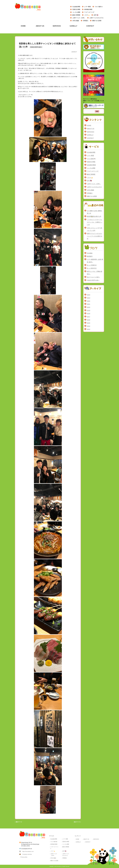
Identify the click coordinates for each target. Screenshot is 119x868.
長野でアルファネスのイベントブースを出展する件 (95, 236)
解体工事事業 (76, 15)
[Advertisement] (94, 362)
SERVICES (91, 132)
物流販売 (90, 256)
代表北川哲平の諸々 (36, 47)
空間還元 (86, 21)
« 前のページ (18, 822)
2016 (89, 320)
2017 (89, 317)
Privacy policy (24, 857)
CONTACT (90, 138)
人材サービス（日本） (79, 18)
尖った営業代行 (92, 265)
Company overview (27, 854)
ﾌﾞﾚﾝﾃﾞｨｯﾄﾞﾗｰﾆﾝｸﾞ (89, 12)
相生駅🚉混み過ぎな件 (94, 216)
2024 (89, 295)
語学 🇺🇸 (96, 15)
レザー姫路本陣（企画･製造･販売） (95, 261)
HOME (89, 125)
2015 (89, 323)
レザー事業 (87, 7)
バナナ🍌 (87, 15)
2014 (89, 326)
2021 (89, 304)
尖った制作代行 (92, 268)
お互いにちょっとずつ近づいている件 (95, 229)
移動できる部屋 (97, 21)
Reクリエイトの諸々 (93, 277)
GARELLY (90, 135)
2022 (89, 301)
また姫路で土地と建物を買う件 (95, 212)
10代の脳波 (76, 21)
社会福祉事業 (76, 7)
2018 (89, 313)
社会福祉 (90, 253)
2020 (89, 307)
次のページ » (77, 822)
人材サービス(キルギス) (96, 18)
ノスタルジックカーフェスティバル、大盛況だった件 (95, 222)
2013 (89, 329)
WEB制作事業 (88, 9)
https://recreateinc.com (28, 851)
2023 (89, 298)
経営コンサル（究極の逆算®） (95, 273)
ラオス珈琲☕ (99, 7)
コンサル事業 (76, 12)
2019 (89, 310)
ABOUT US (91, 129)
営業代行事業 (76, 9)
